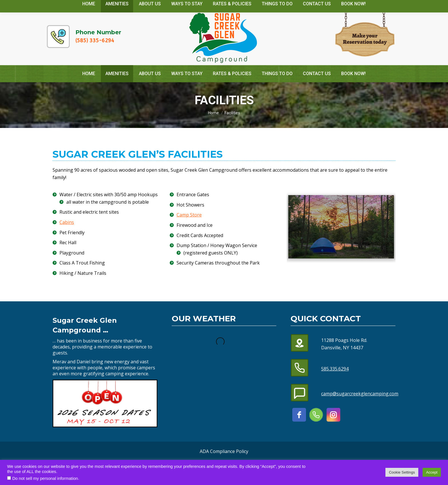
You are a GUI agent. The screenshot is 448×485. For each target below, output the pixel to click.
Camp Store (189, 215)
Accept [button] (432, 472)
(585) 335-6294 (95, 41)
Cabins (67, 222)
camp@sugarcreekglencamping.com (351, 5)
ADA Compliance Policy (224, 451)
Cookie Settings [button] (402, 472)
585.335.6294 (335, 369)
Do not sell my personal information (45, 478)
